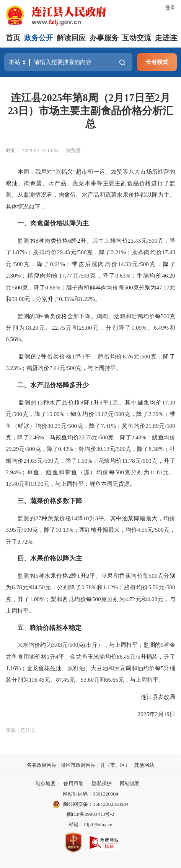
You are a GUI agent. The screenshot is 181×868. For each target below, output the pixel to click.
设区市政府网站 (78, 765)
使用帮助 (73, 783)
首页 (13, 38)
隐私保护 (102, 783)
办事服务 (104, 38)
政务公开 (39, 38)
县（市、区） (115, 765)
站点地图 (46, 783)
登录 (170, 7)
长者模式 (157, 62)
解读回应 (71, 38)
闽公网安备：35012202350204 (96, 804)
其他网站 (144, 765)
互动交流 (137, 38)
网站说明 (130, 783)
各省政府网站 (42, 765)
